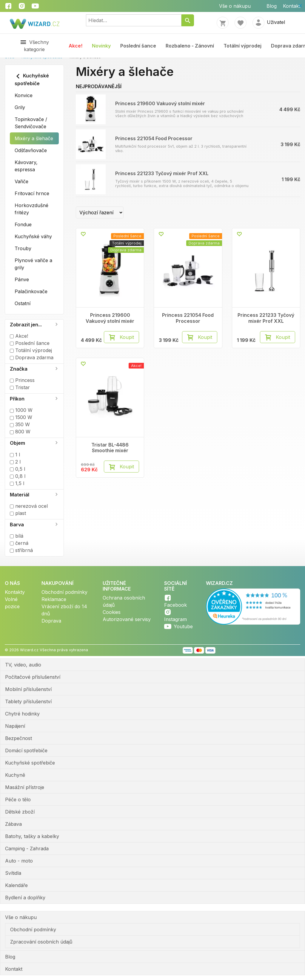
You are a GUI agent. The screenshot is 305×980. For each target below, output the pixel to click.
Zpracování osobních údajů (41, 942)
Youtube (183, 626)
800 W (20, 432)
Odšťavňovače (31, 150)
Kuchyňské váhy (33, 236)
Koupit (127, 337)
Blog (272, 6)
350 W (20, 424)
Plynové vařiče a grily (33, 264)
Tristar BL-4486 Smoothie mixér (110, 448)
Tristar (20, 387)
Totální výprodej (242, 46)
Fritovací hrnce (32, 193)
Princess (22, 380)
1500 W (21, 417)
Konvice (24, 95)
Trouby (23, 248)
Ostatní (23, 303)
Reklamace (54, 599)
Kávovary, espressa (26, 166)
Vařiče (21, 181)
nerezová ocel (29, 506)
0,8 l (18, 476)
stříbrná (21, 550)
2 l (15, 462)
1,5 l (17, 483)
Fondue (23, 224)
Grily (20, 107)
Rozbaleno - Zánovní (190, 46)
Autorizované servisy (127, 619)
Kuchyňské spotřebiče (32, 79)
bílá (17, 536)
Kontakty (15, 592)
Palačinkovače (31, 291)
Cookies (112, 612)
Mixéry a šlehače (34, 138)
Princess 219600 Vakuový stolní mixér (160, 103)
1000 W (21, 410)
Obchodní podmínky (64, 592)
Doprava (51, 621)
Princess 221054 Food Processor (154, 138)
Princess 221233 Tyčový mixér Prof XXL (162, 173)
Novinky (101, 46)
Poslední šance (138, 46)
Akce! (76, 46)
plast (18, 513)
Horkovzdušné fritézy (31, 209)
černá (19, 543)
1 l (15, 455)
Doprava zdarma (32, 357)
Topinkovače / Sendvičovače (31, 123)
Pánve (22, 279)
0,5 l (17, 469)
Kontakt (292, 6)
